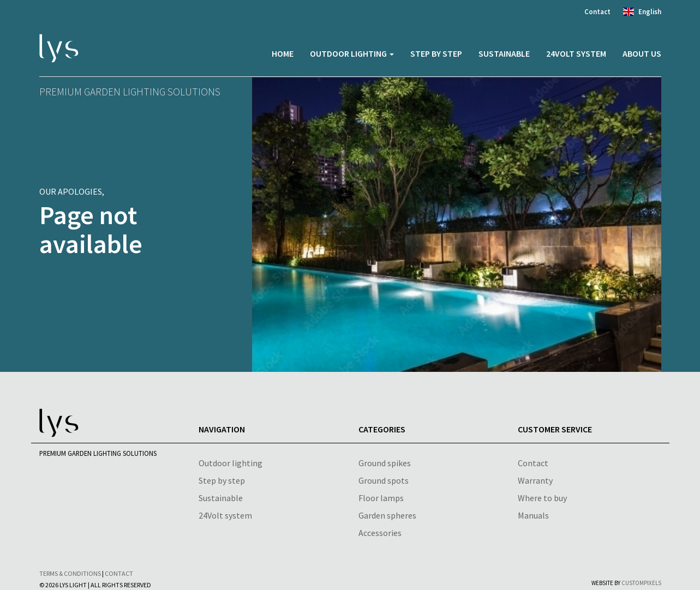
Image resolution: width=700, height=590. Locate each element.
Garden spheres (387, 515)
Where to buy (542, 498)
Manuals (533, 515)
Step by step (436, 53)
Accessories (380, 533)
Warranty (535, 480)
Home (283, 53)
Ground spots (384, 480)
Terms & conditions (70, 573)
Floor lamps (381, 498)
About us (642, 53)
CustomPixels (641, 583)
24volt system (576, 53)
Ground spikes (385, 463)
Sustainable (504, 53)
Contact (597, 11)
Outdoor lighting (352, 53)
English (650, 11)
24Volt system (225, 515)
